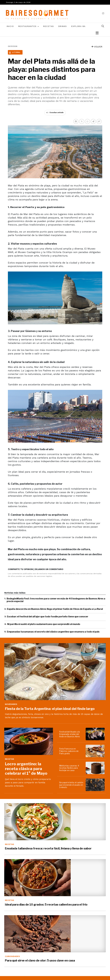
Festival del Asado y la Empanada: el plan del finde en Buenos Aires (70, 734)
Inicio (10, 26)
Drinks (63, 26)
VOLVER (97, 47)
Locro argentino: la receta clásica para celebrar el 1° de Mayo (26, 769)
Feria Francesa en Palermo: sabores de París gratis (69, 751)
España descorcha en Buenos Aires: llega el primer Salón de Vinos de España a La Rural (55, 609)
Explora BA (78, 26)
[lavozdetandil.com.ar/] (38, 14)
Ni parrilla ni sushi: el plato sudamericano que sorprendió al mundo (44, 624)
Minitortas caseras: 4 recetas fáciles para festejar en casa (69, 768)
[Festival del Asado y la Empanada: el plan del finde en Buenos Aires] (96, 734)
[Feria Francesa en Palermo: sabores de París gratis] (96, 751)
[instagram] (103, 13)
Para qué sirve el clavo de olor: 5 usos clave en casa (40, 961)
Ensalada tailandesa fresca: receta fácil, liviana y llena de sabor (48, 848)
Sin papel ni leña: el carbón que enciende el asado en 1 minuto (71, 785)
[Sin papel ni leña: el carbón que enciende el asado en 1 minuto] (96, 785)
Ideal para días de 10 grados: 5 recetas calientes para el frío (46, 905)
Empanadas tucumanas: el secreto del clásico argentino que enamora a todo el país (53, 632)
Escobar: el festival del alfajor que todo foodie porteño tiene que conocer (48, 617)
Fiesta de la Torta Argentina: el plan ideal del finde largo (50, 709)
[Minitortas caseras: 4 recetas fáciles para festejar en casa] (96, 768)
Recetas (49, 26)
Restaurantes (29, 26)
